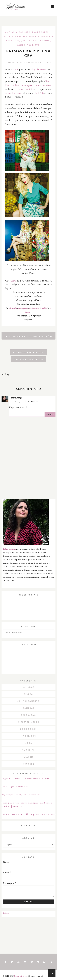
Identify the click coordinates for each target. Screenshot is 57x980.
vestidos (30, 89)
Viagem (29, 757)
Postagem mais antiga (28, 359)
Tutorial (29, 750)
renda (20, 89)
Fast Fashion (41, 32)
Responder (50, 414)
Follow (6, 913)
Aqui (14, 281)
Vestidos (33, 45)
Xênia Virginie (10, 549)
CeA (28, 32)
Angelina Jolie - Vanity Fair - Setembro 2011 (22, 795)
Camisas (18, 32)
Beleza (28, 694)
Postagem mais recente (28, 352)
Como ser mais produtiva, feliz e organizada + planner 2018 (28, 814)
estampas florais (31, 85)
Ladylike (21, 37)
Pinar (34, 336)
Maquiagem (28, 736)
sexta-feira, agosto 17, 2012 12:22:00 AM (25, 402)
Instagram (23, 308)
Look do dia (28, 729)
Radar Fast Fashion (36, 41)
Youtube (13, 308)
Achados (29, 687)
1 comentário (46, 336)
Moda (33, 37)
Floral (9, 37)
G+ (28, 336)
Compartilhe (19, 336)
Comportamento (29, 701)
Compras (28, 708)
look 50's (40, 93)
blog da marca (39, 70)
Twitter (44, 308)
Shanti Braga (16, 398)
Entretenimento (29, 722)
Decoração (28, 715)
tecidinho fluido (14, 93)
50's (8, 32)
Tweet (8, 336)
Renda (21, 45)
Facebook (34, 308)
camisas (47, 85)
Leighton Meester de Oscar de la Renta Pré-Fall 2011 (25, 778)
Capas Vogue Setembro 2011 (15, 787)
